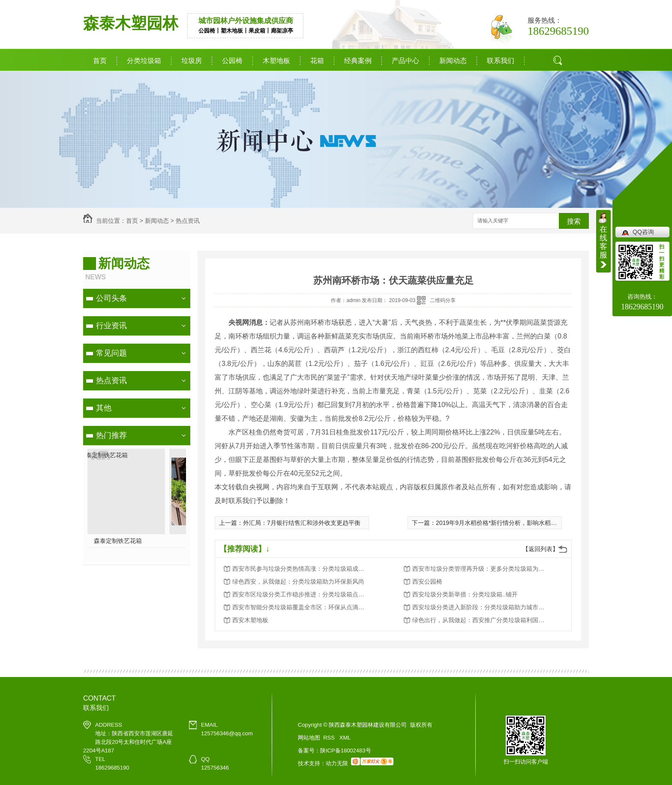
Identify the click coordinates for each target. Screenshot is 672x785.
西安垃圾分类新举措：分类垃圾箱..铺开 (465, 594)
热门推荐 (111, 435)
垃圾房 (192, 61)
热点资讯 (188, 221)
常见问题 (111, 353)
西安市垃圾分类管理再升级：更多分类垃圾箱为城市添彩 (481, 569)
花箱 (317, 61)
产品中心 (405, 61)
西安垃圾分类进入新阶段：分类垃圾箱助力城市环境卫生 (481, 607)
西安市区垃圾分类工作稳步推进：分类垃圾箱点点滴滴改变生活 (301, 594)
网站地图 (309, 738)
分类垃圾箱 (144, 61)
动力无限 (337, 763)
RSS (330, 738)
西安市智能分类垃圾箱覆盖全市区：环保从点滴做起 (301, 607)
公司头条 (111, 298)
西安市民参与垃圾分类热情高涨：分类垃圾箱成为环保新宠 (301, 569)
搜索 (574, 221)
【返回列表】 (540, 549)
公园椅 (232, 61)
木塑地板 (276, 61)
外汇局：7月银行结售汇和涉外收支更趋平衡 (302, 523)
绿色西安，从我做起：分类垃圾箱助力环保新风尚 (298, 581)
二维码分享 (443, 300)
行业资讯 (111, 326)
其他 (104, 408)
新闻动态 (453, 61)
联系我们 (501, 61)
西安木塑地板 (250, 620)
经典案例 (358, 61)
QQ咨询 (643, 232)
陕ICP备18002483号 (346, 751)
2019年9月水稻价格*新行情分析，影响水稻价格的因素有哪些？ (520, 523)
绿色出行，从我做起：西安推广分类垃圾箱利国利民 (481, 620)
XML (345, 738)
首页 (100, 61)
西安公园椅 (427, 581)
